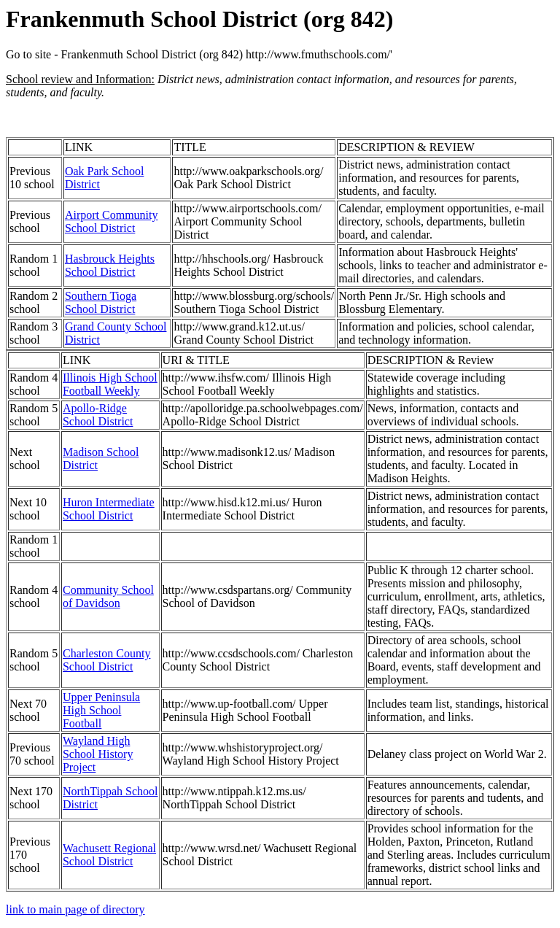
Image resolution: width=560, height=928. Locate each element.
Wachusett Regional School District (109, 855)
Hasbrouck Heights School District (110, 265)
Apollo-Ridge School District (98, 415)
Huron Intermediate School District (109, 509)
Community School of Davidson (108, 596)
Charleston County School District (106, 660)
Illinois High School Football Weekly (110, 384)
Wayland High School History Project (98, 754)
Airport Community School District (112, 221)
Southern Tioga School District (101, 302)
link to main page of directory (75, 909)
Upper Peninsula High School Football (101, 710)
